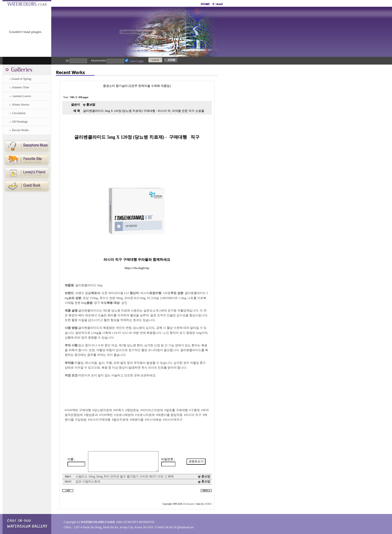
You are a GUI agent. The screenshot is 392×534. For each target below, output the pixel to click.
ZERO (208, 504)
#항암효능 (132, 410)
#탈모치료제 (120, 420)
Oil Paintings (20, 122)
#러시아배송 (153, 420)
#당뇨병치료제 (102, 410)
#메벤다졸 (137, 420)
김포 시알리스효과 (88, 481)
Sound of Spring (21, 79)
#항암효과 (91, 415)
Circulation (19, 113)
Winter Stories (21, 105)
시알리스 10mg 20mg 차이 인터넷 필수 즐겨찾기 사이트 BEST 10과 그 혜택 (125, 476)
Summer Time (20, 87)
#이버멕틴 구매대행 (78, 410)
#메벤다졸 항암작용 (169, 415)
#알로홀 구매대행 (176, 410)
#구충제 (194, 410)
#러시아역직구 (173, 420)
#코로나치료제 (145, 415)
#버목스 (119, 410)
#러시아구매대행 (99, 420)
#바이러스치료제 (152, 410)
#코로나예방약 (124, 415)
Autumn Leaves (21, 96)
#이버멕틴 (106, 415)
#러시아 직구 (193, 415)
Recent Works (20, 130)
